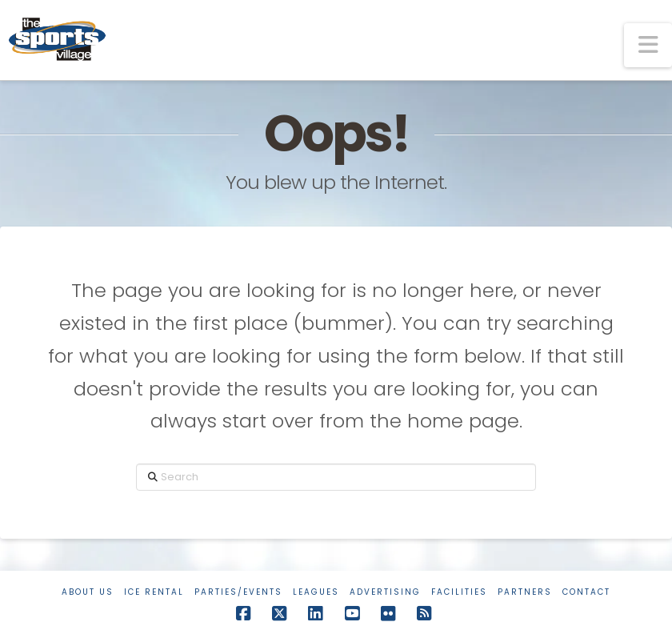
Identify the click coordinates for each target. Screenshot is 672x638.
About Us (88, 592)
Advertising (385, 592)
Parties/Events (238, 592)
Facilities (459, 592)
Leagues (316, 592)
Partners (525, 592)
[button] (648, 45)
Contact (586, 592)
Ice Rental (154, 592)
